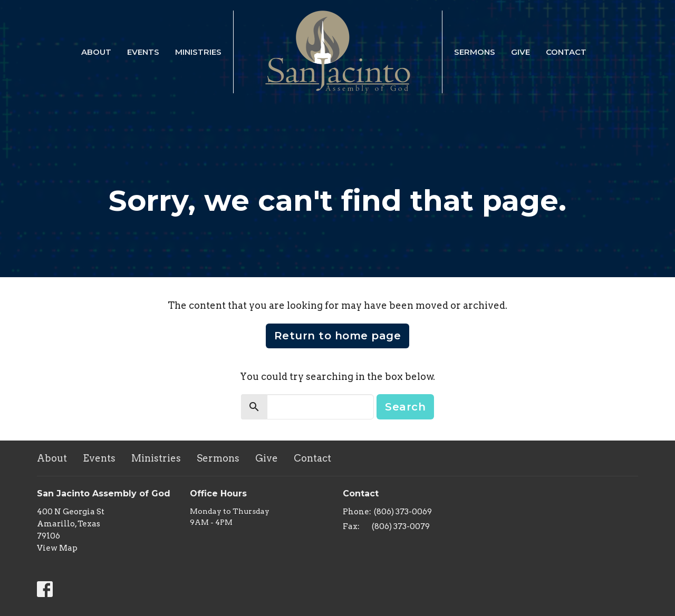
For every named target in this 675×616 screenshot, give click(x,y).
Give (520, 52)
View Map (57, 548)
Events (143, 52)
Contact (566, 52)
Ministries (198, 52)
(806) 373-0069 (403, 512)
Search (405, 407)
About (96, 52)
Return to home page (338, 336)
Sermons (475, 52)
